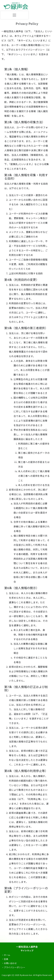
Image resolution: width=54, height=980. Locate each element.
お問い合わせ (10, 963)
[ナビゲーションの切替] (14, 15)
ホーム (7, 955)
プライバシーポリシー (15, 967)
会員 (6, 959)
